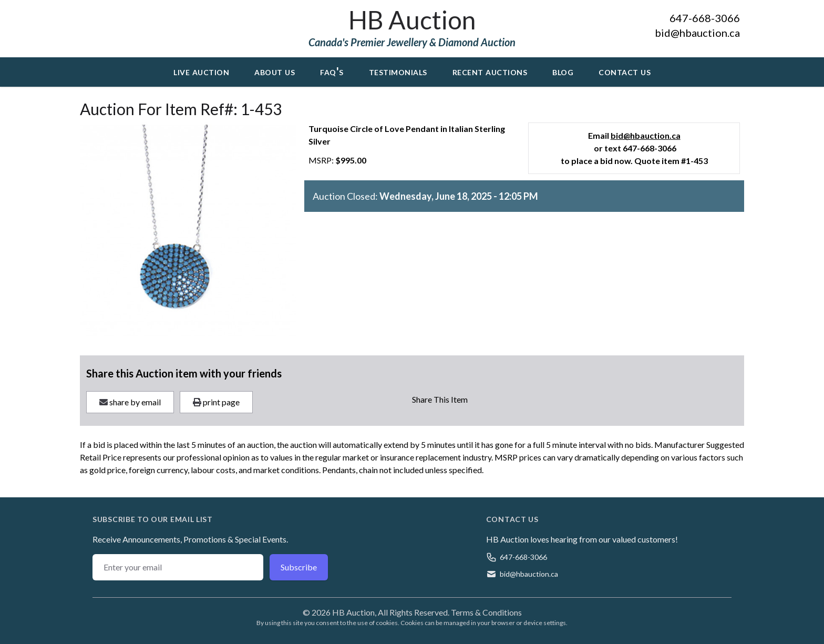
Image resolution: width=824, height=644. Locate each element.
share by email (130, 402)
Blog (563, 71)
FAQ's (332, 71)
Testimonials (398, 71)
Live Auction (201, 71)
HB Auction (412, 20)
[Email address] (178, 567)
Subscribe (299, 567)
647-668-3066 (705, 18)
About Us (275, 71)
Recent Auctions (490, 71)
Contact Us (625, 71)
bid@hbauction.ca (697, 33)
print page (216, 402)
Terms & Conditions (486, 612)
